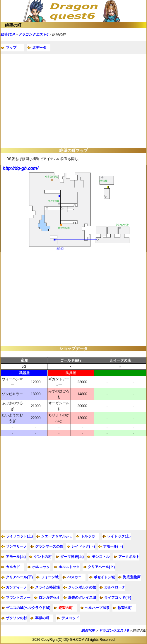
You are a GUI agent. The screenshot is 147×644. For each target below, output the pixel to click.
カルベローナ (115, 587)
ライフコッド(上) (19, 536)
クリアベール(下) (19, 577)
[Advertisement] (73, 101)
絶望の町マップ (73, 150)
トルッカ (88, 536)
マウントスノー (18, 598)
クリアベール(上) (101, 567)
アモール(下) (113, 546)
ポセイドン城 (104, 577)
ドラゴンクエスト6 (33, 34)
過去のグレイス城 (82, 598)
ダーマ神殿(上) (72, 557)
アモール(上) (16, 557)
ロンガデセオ (49, 598)
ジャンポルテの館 (82, 587)
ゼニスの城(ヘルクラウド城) (28, 608)
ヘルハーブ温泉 (97, 608)
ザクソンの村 (16, 618)
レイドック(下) (83, 546)
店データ (39, 48)
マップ (11, 48)
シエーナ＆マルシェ (57, 536)
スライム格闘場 (47, 587)
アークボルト (129, 557)
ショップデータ (73, 348)
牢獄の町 (42, 618)
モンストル (101, 557)
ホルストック (69, 567)
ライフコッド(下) (118, 598)
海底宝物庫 (132, 577)
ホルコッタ (41, 567)
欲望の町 (125, 608)
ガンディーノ (16, 587)
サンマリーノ (16, 546)
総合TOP (8, 34)
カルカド (13, 567)
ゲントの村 (43, 557)
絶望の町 (13, 25)
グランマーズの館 (49, 546)
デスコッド (70, 618)
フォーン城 (50, 577)
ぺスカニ (74, 577)
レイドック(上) (119, 536)
